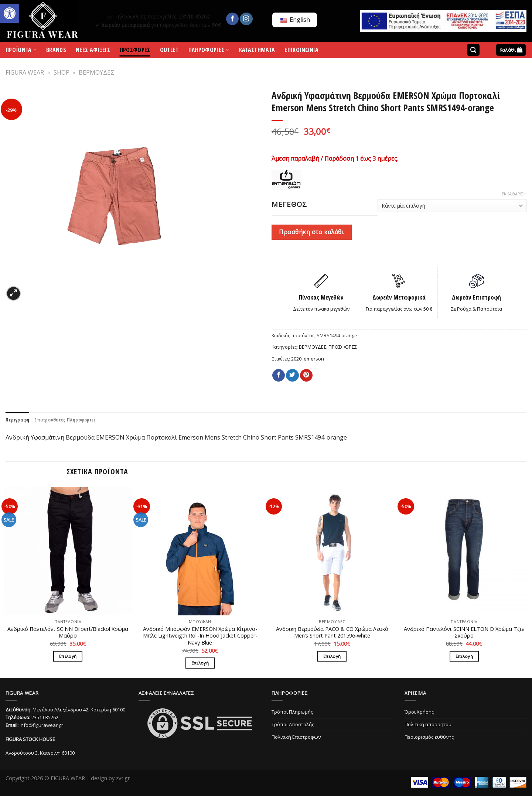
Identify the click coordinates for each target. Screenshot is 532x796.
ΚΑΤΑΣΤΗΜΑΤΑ (257, 51)
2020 (296, 359)
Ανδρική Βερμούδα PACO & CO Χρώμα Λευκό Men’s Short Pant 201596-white (332, 633)
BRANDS (56, 51)
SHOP (62, 72)
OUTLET (169, 51)
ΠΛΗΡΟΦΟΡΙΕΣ (209, 52)
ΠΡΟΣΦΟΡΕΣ (135, 51)
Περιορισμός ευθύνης (429, 737)
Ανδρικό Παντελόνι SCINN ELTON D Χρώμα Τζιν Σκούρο (464, 633)
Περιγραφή (17, 420)
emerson (314, 359)
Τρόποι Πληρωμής (292, 712)
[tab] (17, 420)
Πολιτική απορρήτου (428, 724)
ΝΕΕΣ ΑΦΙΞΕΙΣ (93, 51)
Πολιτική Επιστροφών (296, 737)
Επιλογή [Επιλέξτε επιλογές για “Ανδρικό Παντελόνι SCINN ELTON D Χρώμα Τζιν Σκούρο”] (464, 656)
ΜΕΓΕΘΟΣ (289, 204)
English (295, 20)
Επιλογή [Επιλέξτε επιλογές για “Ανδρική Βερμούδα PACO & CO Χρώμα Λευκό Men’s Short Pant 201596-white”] (332, 656)
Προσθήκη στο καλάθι (311, 232)
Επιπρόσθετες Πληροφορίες (65, 420)
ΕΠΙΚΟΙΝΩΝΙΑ (302, 51)
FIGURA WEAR (25, 72)
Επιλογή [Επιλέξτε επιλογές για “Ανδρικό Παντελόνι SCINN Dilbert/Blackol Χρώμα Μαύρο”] (68, 656)
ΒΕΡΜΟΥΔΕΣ (96, 72)
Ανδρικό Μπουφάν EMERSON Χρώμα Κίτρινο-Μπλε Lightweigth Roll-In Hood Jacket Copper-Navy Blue (200, 636)
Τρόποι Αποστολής (293, 724)
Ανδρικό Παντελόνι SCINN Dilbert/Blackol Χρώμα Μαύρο (68, 633)
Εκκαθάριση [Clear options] (514, 194)
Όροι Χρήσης (419, 712)
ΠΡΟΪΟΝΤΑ (21, 52)
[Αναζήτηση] (473, 50)
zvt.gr (123, 778)
